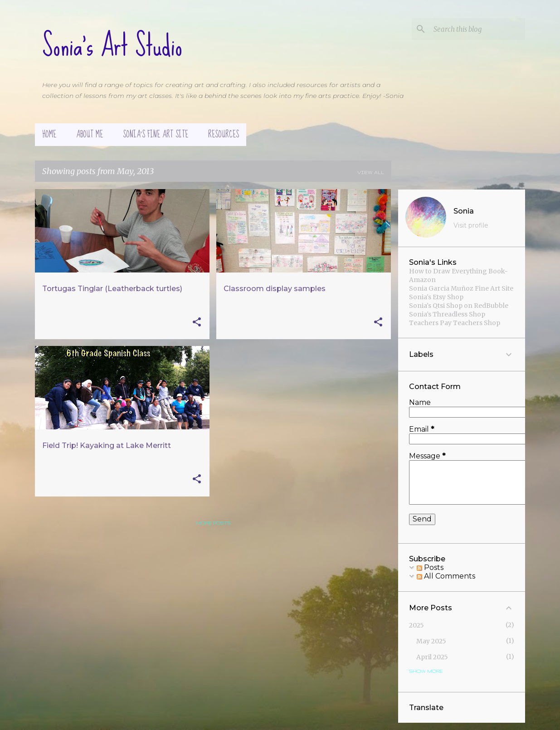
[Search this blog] (477, 29)
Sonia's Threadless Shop (447, 314)
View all (371, 172)
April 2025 (432, 657)
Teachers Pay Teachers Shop (455, 323)
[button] (197, 323)
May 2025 (431, 641)
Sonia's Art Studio (112, 45)
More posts (213, 523)
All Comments (446, 576)
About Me (90, 134)
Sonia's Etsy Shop (436, 297)
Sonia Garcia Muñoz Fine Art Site (461, 288)
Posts (430, 567)
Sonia (464, 211)
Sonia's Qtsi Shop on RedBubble (459, 306)
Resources (224, 134)
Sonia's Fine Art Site (156, 134)
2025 (416, 625)
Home (49, 134)
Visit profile (471, 225)
